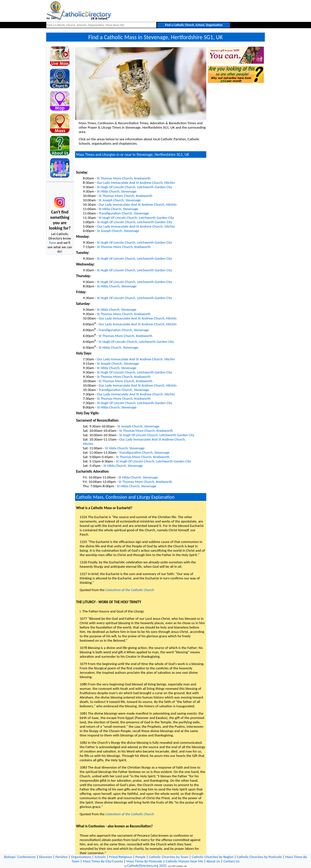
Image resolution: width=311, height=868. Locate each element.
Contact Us (231, 861)
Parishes (61, 857)
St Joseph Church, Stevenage (120, 200)
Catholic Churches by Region (213, 857)
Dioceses (46, 857)
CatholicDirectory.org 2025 (147, 866)
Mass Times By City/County (103, 861)
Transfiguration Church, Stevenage (124, 213)
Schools (100, 857)
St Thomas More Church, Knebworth (124, 178)
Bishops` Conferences (20, 857)
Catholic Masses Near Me (184, 861)
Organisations (81, 857)
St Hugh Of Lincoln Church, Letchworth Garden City (134, 187)
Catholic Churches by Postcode (259, 857)
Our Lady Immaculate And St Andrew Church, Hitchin (136, 183)
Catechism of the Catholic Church (130, 590)
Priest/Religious (121, 857)
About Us (213, 861)
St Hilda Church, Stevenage (117, 191)
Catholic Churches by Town (169, 857)
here (53, 243)
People (140, 857)
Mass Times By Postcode (144, 861)
